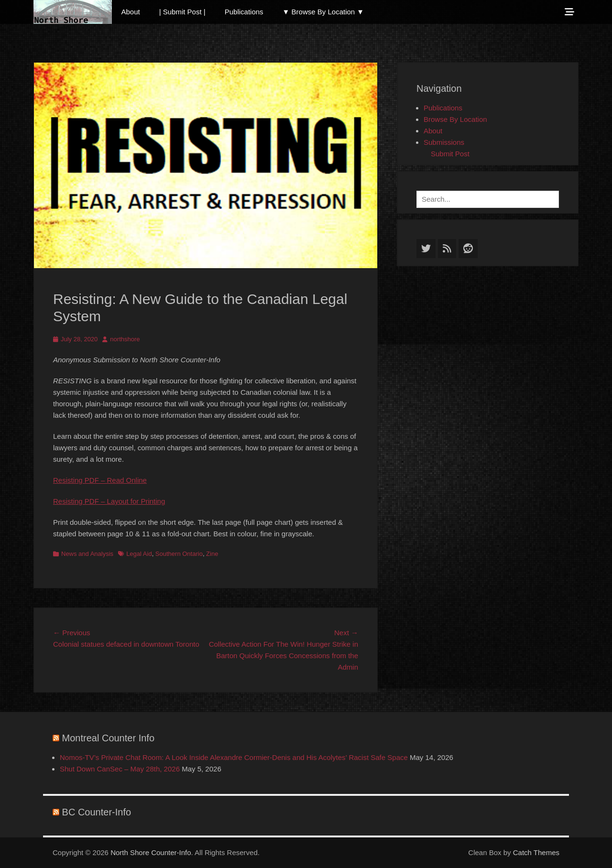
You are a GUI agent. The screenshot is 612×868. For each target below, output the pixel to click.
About (131, 12)
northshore (125, 339)
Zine (212, 554)
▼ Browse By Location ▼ (323, 12)
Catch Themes (536, 852)
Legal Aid (139, 554)
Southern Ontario (179, 554)
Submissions (444, 142)
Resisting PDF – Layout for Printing (109, 501)
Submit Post (450, 154)
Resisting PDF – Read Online (100, 480)
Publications (244, 12)
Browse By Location (455, 119)
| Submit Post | (182, 12)
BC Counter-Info (97, 812)
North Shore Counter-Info (151, 852)
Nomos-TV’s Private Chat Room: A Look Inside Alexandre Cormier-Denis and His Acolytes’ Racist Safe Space (234, 757)
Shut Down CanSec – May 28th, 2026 (120, 769)
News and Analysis (87, 554)
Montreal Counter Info (108, 738)
